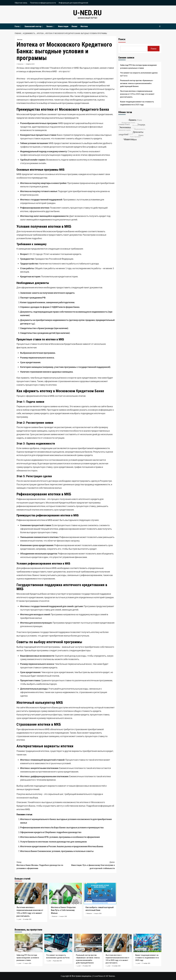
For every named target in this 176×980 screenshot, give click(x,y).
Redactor (21, 64)
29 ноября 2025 (87, 966)
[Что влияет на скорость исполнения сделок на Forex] (58, 943)
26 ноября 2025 (27, 919)
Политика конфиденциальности (43, 3)
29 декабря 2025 (57, 961)
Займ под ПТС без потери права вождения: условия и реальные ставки (139, 66)
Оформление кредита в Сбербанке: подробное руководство (51, 832)
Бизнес (51, 26)
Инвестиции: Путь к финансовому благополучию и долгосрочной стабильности (90, 865)
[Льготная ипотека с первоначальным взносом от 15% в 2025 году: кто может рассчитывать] (31, 893)
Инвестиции (63, 26)
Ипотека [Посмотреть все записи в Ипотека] (20, 40)
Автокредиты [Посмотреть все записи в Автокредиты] (21, 949)
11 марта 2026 (27, 963)
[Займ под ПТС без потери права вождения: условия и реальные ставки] (29, 943)
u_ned (19, 919)
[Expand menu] (21, 27)
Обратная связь (21, 3)
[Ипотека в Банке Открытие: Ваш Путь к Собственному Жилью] (65, 893)
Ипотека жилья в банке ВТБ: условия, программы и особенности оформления (60, 837)
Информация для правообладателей (73, 3)
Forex (18, 26)
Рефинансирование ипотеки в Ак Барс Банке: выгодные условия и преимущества (62, 827)
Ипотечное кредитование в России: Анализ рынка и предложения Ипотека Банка (62, 846)
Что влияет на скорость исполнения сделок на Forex (139, 74)
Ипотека (84, 26)
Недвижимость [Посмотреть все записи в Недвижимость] (141, 949)
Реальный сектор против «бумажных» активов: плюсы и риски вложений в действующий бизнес (137, 83)
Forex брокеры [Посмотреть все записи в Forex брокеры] (52, 949)
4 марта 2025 (30, 64)
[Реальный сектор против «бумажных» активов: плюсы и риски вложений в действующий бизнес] (88, 943)
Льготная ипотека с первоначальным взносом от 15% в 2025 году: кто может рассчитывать (137, 94)
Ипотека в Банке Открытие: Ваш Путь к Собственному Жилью (63, 910)
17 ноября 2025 (146, 963)
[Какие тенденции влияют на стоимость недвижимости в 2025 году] (147, 943)
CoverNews (98, 976)
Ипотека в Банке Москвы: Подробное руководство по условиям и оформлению (41, 865)
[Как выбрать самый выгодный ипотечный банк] (100, 893)
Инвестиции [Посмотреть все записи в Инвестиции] (80, 949)
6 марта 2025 (63, 916)
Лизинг (74, 26)
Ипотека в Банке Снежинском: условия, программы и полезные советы (57, 851)
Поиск (122, 39)
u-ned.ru (87, 13)
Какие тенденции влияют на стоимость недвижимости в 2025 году (137, 103)
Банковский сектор (34, 26)
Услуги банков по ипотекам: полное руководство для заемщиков (53, 842)
